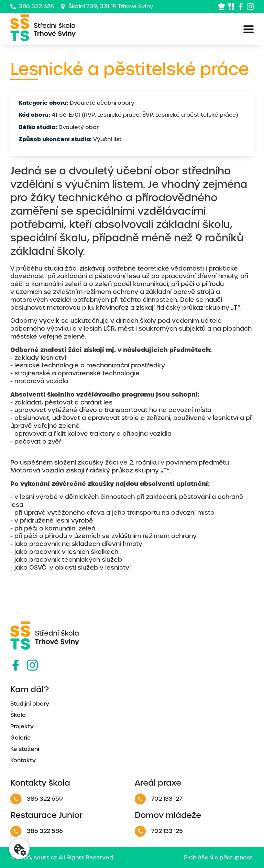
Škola (18, 715)
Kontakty (23, 760)
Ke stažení (25, 749)
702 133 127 (158, 799)
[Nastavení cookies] (19, 849)
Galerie (21, 738)
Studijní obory (30, 704)
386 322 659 (32, 6)
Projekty (22, 726)
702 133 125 (159, 831)
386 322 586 (37, 831)
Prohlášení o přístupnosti (219, 858)
